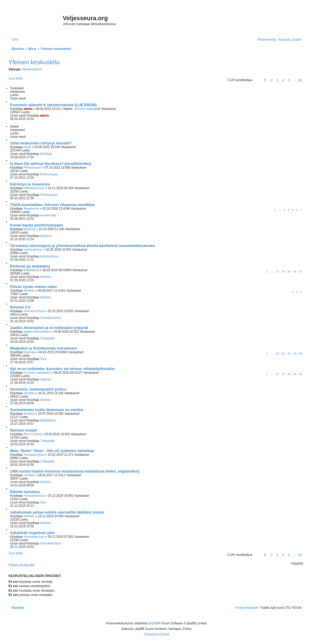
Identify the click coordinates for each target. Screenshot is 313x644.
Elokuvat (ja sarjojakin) (30, 266)
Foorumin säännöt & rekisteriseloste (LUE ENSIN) (53, 105)
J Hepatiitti (47, 338)
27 (300, 271)
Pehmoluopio (32, 168)
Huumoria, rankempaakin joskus (38, 389)
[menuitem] (15, 39)
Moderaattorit (32, 69)
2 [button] (271, 80)
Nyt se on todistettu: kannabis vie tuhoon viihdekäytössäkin (62, 369)
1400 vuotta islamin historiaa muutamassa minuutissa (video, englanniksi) (75, 471)
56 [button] (300, 80)
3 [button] (277, 80)
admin (28, 109)
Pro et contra (32, 434)
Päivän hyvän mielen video (33, 287)
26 (295, 271)
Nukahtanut (31, 270)
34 (300, 354)
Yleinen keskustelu (34, 62)
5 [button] (289, 80)
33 (295, 354)
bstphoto (29, 229)
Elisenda (29, 352)
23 (278, 271)
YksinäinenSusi (34, 188)
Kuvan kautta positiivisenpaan (37, 225)
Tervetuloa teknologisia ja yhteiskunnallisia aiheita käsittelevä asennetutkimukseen (83, 246)
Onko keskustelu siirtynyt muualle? (41, 143)
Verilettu (46, 277)
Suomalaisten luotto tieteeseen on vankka (47, 410)
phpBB (153, 623)
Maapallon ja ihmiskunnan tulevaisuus (44, 348)
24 (283, 271)
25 (289, 271)
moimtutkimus (33, 250)
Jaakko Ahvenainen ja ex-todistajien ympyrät (49, 328)
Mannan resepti (24, 430)
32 (289, 354)
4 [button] (283, 80)
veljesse (46, 379)
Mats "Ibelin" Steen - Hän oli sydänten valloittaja (52, 451)
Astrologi (46, 154)
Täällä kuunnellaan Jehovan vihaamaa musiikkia (52, 205)
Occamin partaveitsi (37, 373)
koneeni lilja (48, 215)
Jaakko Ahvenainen (37, 332)
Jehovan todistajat (86, 109)
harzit (27, 147)
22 (278, 374)
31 (283, 354)
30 (278, 354)
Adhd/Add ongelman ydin (32, 533)
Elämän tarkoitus (25, 492)
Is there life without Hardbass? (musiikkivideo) (51, 164)
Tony (43, 359)
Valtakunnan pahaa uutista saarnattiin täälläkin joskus (57, 512)
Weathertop (31, 209)
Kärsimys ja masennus (30, 184)
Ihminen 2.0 (20, 307)
